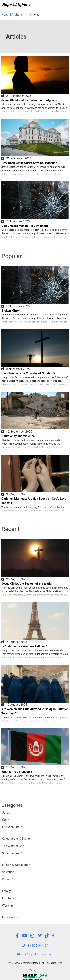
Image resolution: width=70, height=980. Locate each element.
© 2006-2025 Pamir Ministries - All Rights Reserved (35, 963)
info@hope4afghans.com (35, 954)
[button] (65, 5)
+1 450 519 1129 (35, 946)
